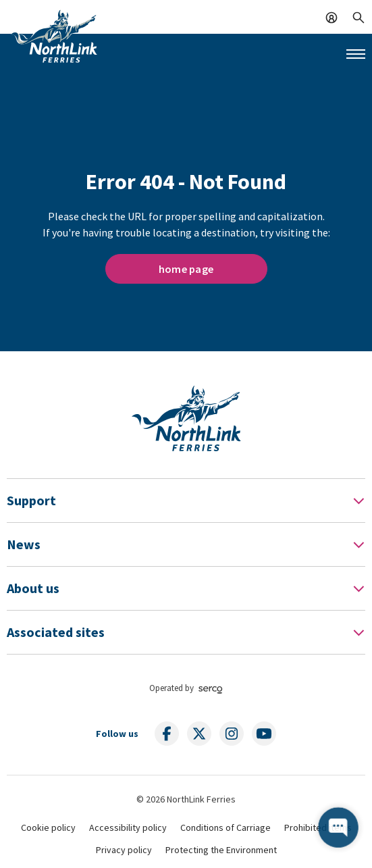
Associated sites (56, 632)
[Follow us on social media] (167, 734)
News (24, 544)
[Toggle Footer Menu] (358, 501)
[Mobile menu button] (356, 54)
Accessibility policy (128, 827)
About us (33, 588)
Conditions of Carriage (225, 827)
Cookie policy (48, 827)
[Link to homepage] (54, 36)
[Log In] (331, 16)
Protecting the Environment (221, 850)
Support (31, 500)
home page (186, 269)
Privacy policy (124, 850)
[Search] (358, 16)
